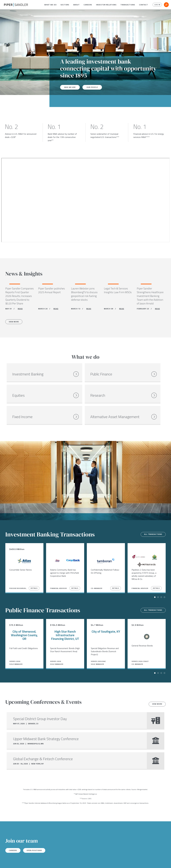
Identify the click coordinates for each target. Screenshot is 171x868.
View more (156, 690)
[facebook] (5, 863)
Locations (28, 862)
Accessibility (77, 862)
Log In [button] (157, 5)
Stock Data (41, 862)
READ (20, 309)
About (76, 5)
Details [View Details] (34, 574)
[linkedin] (16, 863)
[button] (50, 5)
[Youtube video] (85, 200)
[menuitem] (50, 5)
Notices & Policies (58, 862)
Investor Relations (106, 5)
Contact (143, 5)
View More (15, 323)
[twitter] (10, 863)
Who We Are (71, 87)
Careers (88, 5)
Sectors (65, 5)
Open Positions (38, 837)
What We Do (50, 5)
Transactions (128, 5)
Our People (94, 87)
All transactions (152, 520)
